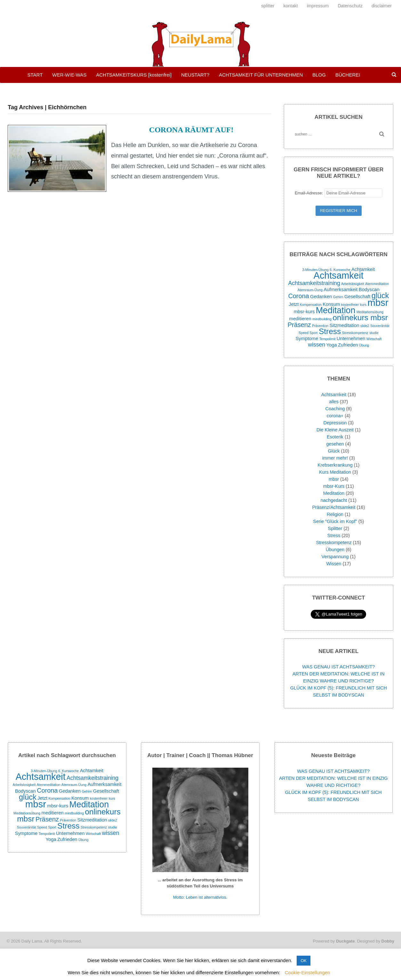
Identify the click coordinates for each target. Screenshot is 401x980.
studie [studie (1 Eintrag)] (374, 333)
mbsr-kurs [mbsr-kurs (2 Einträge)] (304, 312)
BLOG (319, 75)
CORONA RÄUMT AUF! (191, 130)
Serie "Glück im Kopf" (335, 521)
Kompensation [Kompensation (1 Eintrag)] (311, 305)
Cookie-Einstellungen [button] (308, 972)
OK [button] (304, 961)
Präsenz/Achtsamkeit (334, 507)
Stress (334, 535)
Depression (335, 423)
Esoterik (335, 437)
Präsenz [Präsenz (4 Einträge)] (299, 325)
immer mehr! (335, 458)
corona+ (335, 416)
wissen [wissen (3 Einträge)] (317, 345)
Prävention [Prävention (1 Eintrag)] (320, 326)
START (35, 75)
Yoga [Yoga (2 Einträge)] (331, 345)
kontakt (291, 6)
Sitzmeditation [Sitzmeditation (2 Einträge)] (344, 325)
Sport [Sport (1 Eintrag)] (313, 333)
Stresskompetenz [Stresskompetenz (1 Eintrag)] (355, 333)
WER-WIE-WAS (69, 75)
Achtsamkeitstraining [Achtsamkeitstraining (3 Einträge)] (314, 283)
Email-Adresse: (339, 193)
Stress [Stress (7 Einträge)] (330, 331)
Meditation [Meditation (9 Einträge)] (336, 310)
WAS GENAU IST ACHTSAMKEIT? (338, 667)
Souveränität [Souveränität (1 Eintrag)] (380, 326)
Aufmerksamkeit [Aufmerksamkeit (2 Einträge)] (341, 290)
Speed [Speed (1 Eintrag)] (304, 333)
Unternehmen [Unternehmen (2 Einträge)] (351, 339)
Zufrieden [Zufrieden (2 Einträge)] (348, 345)
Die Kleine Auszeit (335, 430)
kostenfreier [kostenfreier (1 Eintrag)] (350, 305)
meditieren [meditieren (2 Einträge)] (300, 319)
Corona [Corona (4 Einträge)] (298, 296)
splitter (268, 6)
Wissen (334, 564)
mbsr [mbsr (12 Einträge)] (378, 302)
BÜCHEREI (348, 75)
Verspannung (335, 557)
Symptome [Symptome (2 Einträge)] (307, 339)
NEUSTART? (195, 75)
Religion (335, 514)
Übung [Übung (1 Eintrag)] (364, 345)
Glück (334, 451)
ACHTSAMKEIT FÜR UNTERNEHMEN (261, 75)
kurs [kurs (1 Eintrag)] (363, 305)
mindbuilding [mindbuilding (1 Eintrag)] (322, 319)
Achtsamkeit (334, 395)
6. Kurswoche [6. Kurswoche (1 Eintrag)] (340, 270)
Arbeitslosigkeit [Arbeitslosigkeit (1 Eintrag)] (353, 284)
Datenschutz (350, 6)
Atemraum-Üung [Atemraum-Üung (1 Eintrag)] (310, 290)
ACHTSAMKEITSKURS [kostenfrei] (134, 75)
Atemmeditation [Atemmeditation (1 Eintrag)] (377, 284)
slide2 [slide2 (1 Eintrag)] (365, 326)
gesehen (335, 444)
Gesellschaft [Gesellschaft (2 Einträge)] (357, 297)
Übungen (335, 550)
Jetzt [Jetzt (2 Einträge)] (294, 304)
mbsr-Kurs (334, 486)
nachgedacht (334, 500)
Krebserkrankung (335, 465)
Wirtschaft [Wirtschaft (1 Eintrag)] (374, 339)
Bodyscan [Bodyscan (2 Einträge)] (369, 290)
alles (334, 402)
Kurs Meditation (335, 472)
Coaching (335, 409)
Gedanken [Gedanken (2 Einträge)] (321, 297)
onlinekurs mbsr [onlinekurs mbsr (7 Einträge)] (360, 318)
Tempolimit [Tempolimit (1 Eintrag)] (328, 339)
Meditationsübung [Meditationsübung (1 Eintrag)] (370, 312)
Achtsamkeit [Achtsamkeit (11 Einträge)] (339, 275)
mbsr (334, 479)
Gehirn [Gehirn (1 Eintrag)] (338, 297)
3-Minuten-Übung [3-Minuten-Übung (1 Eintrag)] (315, 270)
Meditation (334, 493)
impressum (318, 6)
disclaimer (382, 6)
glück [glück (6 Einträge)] (380, 296)
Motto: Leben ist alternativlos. (200, 897)
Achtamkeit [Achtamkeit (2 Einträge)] (363, 269)
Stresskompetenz (334, 543)
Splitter (335, 528)
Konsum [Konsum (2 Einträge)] (331, 304)
